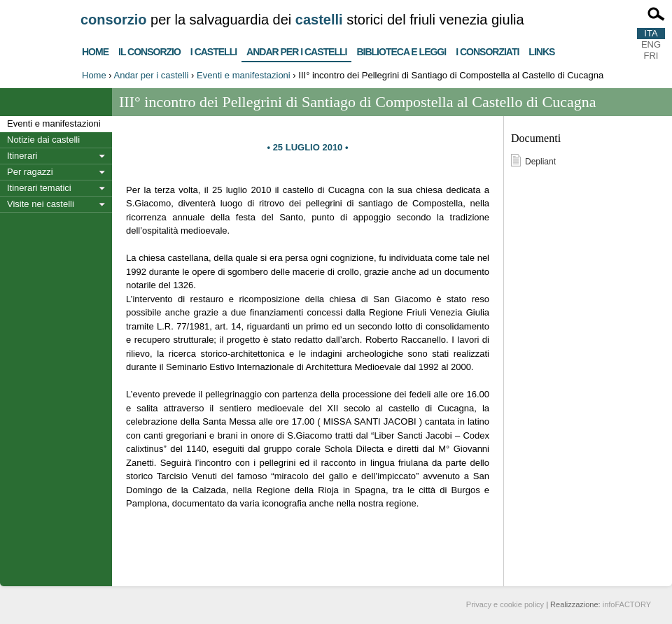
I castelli (213, 50)
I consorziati (487, 50)
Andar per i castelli (296, 49)
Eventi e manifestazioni (244, 75)
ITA (651, 33)
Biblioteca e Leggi (401, 50)
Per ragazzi (30, 172)
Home (95, 50)
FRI (651, 56)
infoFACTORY (627, 604)
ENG (651, 44)
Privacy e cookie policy (505, 604)
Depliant (540, 162)
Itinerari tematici (39, 188)
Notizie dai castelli (43, 140)
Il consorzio (149, 50)
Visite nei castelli (41, 204)
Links (541, 50)
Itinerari (22, 156)
